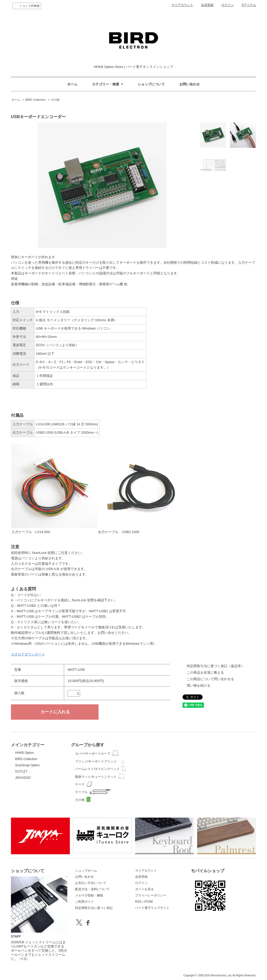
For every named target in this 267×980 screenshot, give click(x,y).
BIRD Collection (35, 100)
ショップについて (151, 84)
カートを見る (144, 889)
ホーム (72, 84)
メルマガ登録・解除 (89, 895)
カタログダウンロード (28, 654)
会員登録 (207, 5)
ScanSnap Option (27, 765)
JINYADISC (23, 778)
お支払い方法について (91, 883)
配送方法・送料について (92, 889)
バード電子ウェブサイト (152, 908)
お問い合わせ (190, 84)
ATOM (148, 902)
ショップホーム (86, 871)
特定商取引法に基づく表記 (94, 908)
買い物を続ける (199, 685)
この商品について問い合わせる (210, 679)
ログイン (228, 5)
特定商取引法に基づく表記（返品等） (216, 666)
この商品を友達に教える (205, 672)
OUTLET (21, 772)
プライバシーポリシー (151, 895)
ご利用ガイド (84, 902)
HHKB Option (25, 753)
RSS (138, 902)
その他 (55, 100)
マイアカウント (182, 5)
